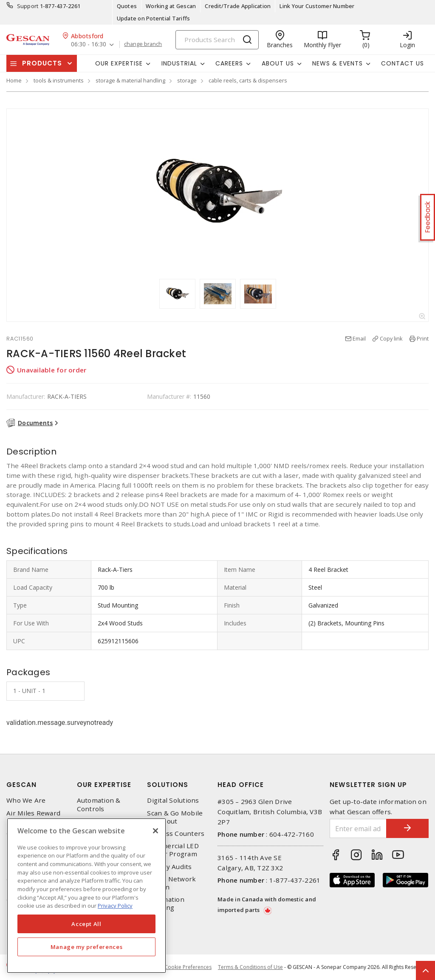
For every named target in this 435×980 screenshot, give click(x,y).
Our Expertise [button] (119, 63)
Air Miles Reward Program (33, 817)
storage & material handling (130, 80)
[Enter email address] (358, 828)
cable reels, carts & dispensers (248, 80)
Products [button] (42, 63)
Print (423, 338)
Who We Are (26, 800)
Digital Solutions (173, 800)
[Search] (217, 40)
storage (187, 80)
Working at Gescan (171, 6)
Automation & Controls (99, 804)
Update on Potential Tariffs (154, 18)
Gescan (21, 785)
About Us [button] (278, 63)
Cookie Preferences (188, 967)
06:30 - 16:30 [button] (89, 44)
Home (14, 80)
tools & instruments (59, 80)
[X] (155, 831)
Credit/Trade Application (238, 6)
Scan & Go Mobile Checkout (175, 817)
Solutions (168, 785)
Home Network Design (171, 883)
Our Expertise (104, 785)
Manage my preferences (87, 947)
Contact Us (403, 63)
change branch (143, 44)
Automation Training (166, 903)
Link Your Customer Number (317, 6)
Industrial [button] (179, 63)
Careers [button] (229, 63)
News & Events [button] (338, 63)
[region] (86, 896)
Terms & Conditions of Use (250, 967)
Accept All (86, 924)
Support (28, 6)
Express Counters (176, 834)
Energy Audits (169, 867)
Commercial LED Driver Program (173, 850)
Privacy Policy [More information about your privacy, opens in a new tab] (115, 906)
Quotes (127, 6)
